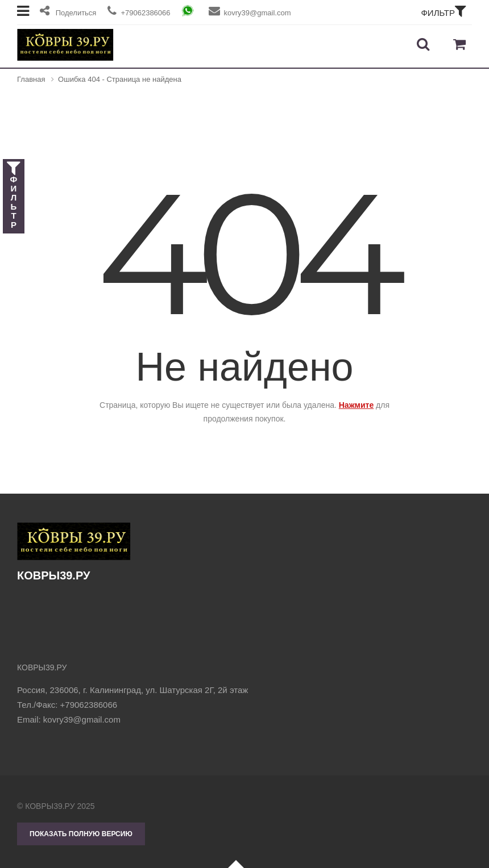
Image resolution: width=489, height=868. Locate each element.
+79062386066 (89, 705)
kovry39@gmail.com (82, 719)
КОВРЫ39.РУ (74, 552)
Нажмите (356, 405)
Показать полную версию (81, 834)
